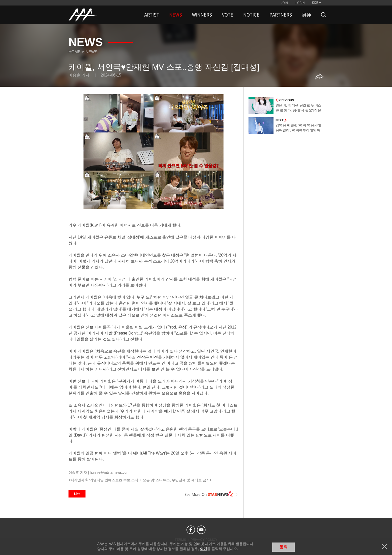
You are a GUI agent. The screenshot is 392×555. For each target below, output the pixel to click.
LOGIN (300, 3)
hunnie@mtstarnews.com (109, 472)
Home (74, 52)
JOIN (284, 3)
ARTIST (152, 15)
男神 (306, 15)
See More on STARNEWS (211, 494)
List (77, 494)
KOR (315, 2)
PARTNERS (281, 15)
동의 (283, 547)
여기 (203, 549)
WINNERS (202, 15)
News (91, 52)
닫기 (384, 546)
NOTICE (251, 15)
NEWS (176, 15)
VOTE (228, 15)
